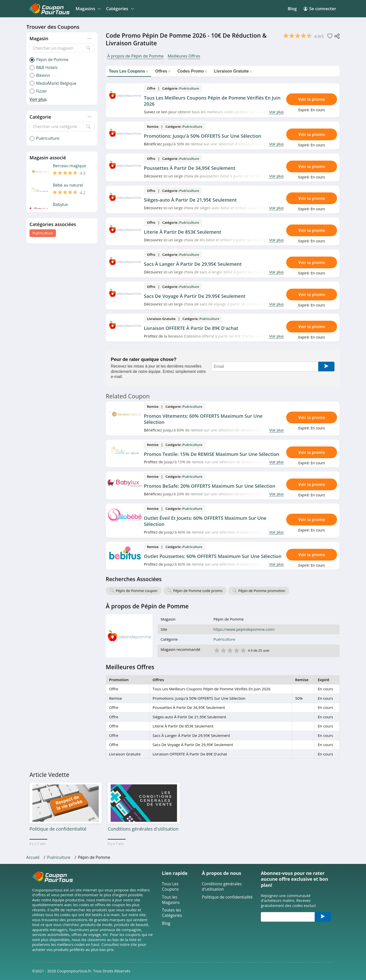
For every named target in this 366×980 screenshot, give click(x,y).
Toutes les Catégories (172, 913)
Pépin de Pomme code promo (198, 591)
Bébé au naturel (68, 185)
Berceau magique (69, 166)
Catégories (119, 9)
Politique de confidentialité (227, 897)
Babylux (60, 205)
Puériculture (43, 233)
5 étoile (243, 650)
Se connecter (320, 9)
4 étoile (236, 650)
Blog (292, 9)
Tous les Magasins (171, 900)
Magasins (88, 9)
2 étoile (223, 650)
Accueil (33, 857)
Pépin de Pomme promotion (262, 591)
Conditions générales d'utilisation (222, 887)
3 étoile (230, 650)
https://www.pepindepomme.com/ (244, 629)
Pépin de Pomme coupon (136, 591)
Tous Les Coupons (170, 887)
